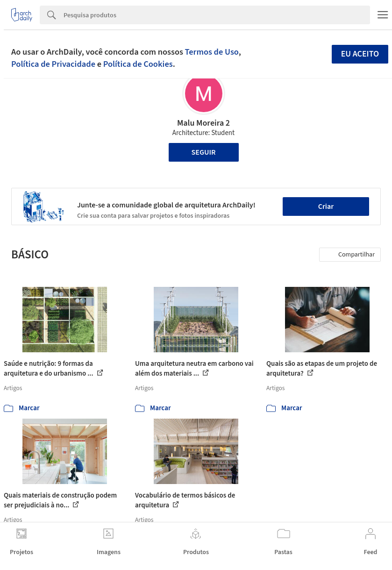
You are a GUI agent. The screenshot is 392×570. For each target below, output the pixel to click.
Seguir (204, 152)
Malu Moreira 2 (203, 123)
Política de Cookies (138, 64)
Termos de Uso (212, 52)
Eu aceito (360, 54)
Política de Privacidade (53, 64)
